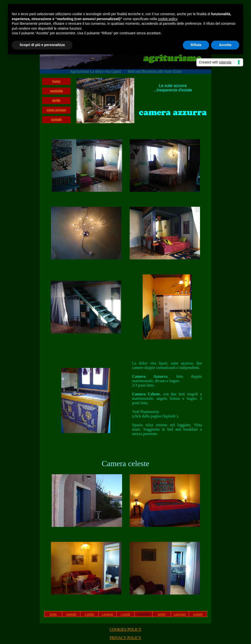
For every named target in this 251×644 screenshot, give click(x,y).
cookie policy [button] (168, 19)
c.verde (125, 614)
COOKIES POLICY (125, 629)
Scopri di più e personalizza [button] (42, 45)
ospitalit (71, 614)
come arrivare (56, 110)
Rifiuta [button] (196, 45)
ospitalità (56, 91)
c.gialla (89, 614)
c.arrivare (180, 614)
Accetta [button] (225, 45)
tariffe (56, 100)
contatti (56, 120)
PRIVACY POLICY (125, 638)
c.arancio (107, 614)
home (56, 81)
